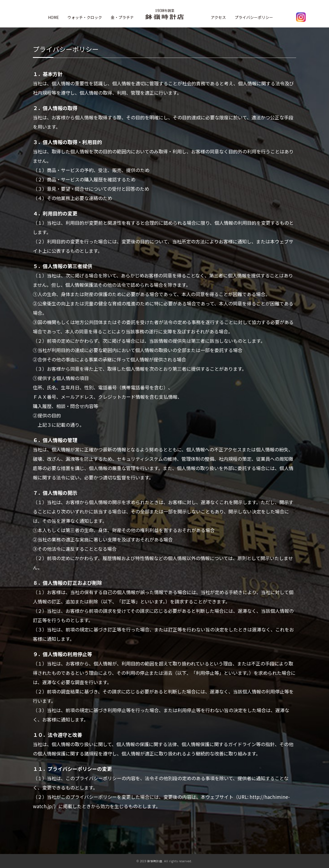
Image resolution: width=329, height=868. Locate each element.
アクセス (218, 17)
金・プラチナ (122, 17)
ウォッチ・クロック (85, 17)
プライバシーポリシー (254, 17)
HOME (53, 17)
